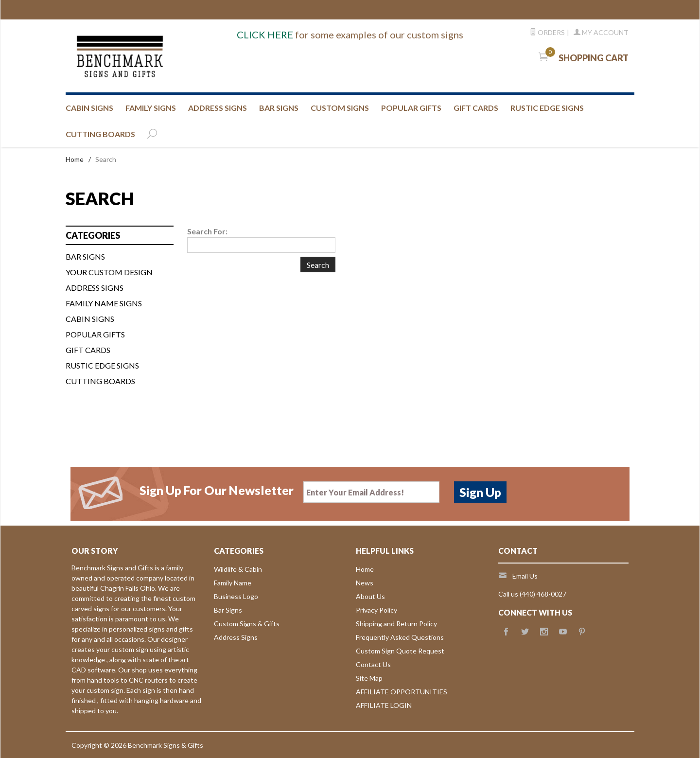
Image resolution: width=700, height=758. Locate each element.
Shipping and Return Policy (396, 624)
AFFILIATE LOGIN (384, 705)
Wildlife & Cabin (238, 569)
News (365, 583)
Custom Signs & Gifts (247, 624)
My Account (601, 32)
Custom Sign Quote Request (400, 651)
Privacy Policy (376, 610)
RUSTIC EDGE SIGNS (547, 108)
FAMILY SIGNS (151, 108)
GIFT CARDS (476, 108)
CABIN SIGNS (89, 108)
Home (75, 159)
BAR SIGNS (279, 108)
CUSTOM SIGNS (340, 108)
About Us (370, 596)
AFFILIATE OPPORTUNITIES (402, 692)
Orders (547, 32)
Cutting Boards (100, 381)
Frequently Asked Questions (400, 637)
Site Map (369, 678)
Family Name (233, 583)
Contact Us (373, 664)
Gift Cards (88, 350)
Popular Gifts (411, 108)
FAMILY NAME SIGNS (104, 303)
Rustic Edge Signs (102, 365)
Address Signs (236, 637)
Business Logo (236, 596)
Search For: (207, 231)
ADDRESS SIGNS (218, 108)
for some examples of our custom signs (350, 35)
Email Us (525, 576)
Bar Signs (228, 610)
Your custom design (109, 272)
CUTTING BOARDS (100, 134)
